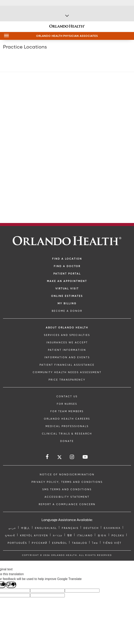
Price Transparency (67, 380)
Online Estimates (67, 296)
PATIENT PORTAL (67, 274)
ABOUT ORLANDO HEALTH (67, 328)
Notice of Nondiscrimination (67, 475)
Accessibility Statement (67, 497)
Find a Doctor (67, 266)
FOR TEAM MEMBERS (67, 411)
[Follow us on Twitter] (59, 458)
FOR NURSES (67, 404)
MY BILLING (67, 303)
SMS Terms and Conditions (67, 489)
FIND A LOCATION (67, 259)
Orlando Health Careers (67, 419)
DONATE (67, 441)
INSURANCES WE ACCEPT (67, 343)
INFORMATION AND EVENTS (67, 357)
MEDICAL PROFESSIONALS (67, 426)
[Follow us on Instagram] (72, 457)
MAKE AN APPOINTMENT (67, 281)
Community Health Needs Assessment (67, 372)
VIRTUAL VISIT (67, 289)
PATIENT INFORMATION (67, 350)
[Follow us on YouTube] (85, 457)
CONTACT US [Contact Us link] (67, 396)
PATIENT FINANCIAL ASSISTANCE (67, 365)
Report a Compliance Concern (67, 504)
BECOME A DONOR (67, 311)
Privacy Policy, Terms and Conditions (67, 482)
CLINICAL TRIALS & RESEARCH (67, 434)
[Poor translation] (11, 585)
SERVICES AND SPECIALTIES (67, 335)
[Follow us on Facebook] (47, 457)
